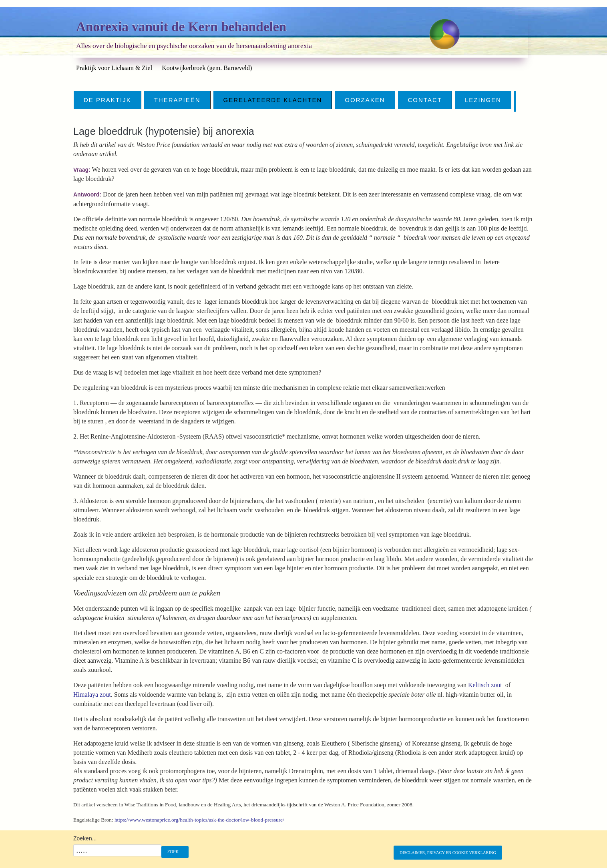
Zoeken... (85, 838)
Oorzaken (365, 100)
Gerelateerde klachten (273, 100)
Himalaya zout (92, 695)
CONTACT (425, 100)
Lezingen (483, 100)
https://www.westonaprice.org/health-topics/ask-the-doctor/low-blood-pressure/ (199, 820)
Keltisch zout (485, 685)
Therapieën (177, 100)
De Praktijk (108, 100)
